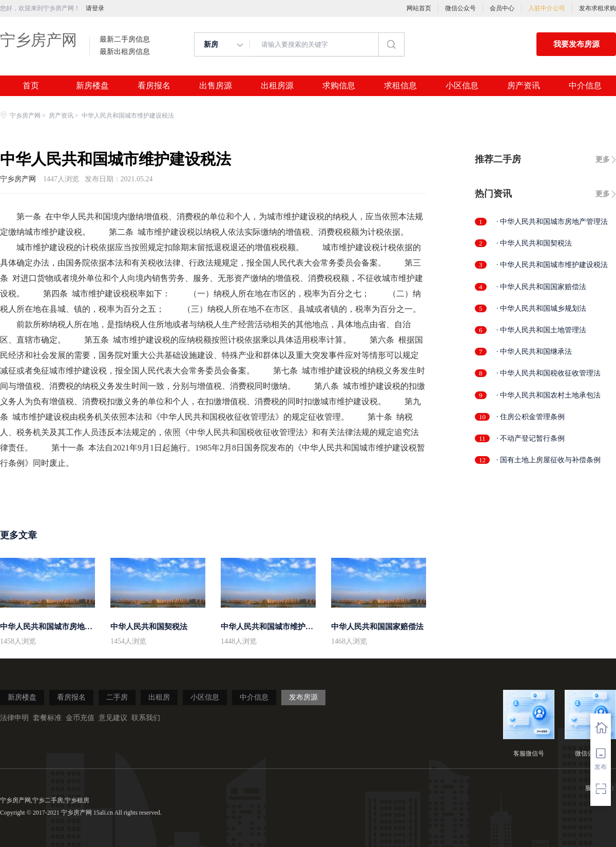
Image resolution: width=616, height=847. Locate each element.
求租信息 (400, 86)
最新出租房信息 (125, 52)
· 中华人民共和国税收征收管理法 (548, 373)
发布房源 (303, 697)
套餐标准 (47, 718)
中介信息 (585, 86)
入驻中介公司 (547, 8)
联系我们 (146, 718)
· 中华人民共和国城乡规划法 (541, 308)
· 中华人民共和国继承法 (534, 352)
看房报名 (154, 86)
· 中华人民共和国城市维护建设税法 (552, 265)
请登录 (95, 8)
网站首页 (419, 8)
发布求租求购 (598, 8)
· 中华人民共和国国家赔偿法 (541, 287)
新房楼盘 (92, 86)
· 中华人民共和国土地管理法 (541, 330)
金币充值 (80, 718)
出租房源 (277, 86)
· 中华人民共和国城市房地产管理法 (552, 222)
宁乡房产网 (38, 40)
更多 (603, 159)
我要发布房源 (576, 44)
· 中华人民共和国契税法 (534, 243)
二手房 (117, 697)
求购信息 (339, 86)
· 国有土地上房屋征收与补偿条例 (548, 460)
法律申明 (14, 718)
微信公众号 (460, 8)
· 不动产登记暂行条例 (531, 438)
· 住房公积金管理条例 (531, 417)
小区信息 (462, 86)
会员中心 (502, 8)
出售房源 (216, 86)
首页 (31, 86)
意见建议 (113, 718)
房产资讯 (524, 86)
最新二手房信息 (125, 40)
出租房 (159, 697)
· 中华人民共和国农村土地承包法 (548, 395)
